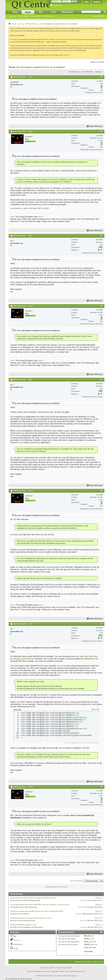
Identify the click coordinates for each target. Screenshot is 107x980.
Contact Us (79, 962)
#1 (102, 77)
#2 (102, 131)
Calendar (26, 16)
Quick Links (48, 16)
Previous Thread (51, 887)
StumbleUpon (18, 944)
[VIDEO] (87, 945)
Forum (28, 12)
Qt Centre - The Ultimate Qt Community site (61, 976)
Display (98, 72)
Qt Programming (31, 24)
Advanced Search (98, 16)
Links (53, 12)
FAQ (20, 16)
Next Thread (63, 887)
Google (16, 948)
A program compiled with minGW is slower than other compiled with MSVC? (37, 911)
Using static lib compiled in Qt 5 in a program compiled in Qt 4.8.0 (33, 898)
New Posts (13, 16)
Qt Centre (13, 39)
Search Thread (86, 72)
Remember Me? (56, 5)
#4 (102, 306)
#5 (102, 379)
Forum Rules (88, 952)
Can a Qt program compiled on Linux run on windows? (41, 67)
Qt (21, 24)
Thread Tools (73, 72)
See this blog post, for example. (71, 190)
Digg (15, 936)
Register (97, 2)
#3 (102, 235)
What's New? (67, 12)
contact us (67, 55)
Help (87, 2)
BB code (87, 936)
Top (102, 881)
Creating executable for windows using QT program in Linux (31, 918)
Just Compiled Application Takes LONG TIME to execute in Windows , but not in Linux (40, 905)
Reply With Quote (95, 126)
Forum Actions (36, 16)
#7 (102, 624)
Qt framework (60, 39)
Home (15, 12)
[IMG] (86, 942)
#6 (102, 490)
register (49, 42)
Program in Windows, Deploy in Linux (23, 925)
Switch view (95, 709)
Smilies (87, 939)
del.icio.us (17, 940)
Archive (95, 962)
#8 (102, 787)
